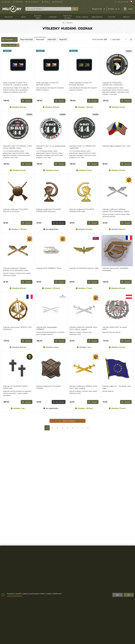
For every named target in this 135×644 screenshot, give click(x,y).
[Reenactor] (3, 65)
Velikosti (5, 97)
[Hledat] (75, 9)
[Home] (63, 23)
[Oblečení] (3, 50)
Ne (118, 595)
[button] (99, 9)
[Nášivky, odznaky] (3, 69)
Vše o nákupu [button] (32, 2)
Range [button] (45, 2)
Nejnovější (55, 39)
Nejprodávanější (41, 39)
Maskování (58, 2)
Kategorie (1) (8, 45)
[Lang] (132, 2)
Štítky (4, 88)
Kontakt (6, 2)
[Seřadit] (118, 39)
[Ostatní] (3, 61)
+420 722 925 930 (122, 2)
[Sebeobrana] (3, 57)
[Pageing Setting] (131, 39)
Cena (4, 74)
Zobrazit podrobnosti (15, 596)
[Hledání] (48, 9)
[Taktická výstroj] (3, 54)
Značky (5, 92)
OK (129, 595)
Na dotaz (58, 286)
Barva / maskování (10, 83)
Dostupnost (7, 78)
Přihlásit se (114, 9)
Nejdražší (78, 39)
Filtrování (17, 39)
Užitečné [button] (18, 2)
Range (5, 102)
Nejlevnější (66, 39)
